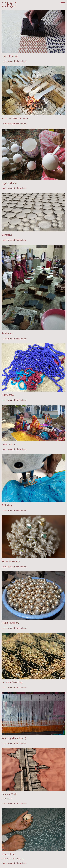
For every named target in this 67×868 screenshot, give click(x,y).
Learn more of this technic (14, 61)
